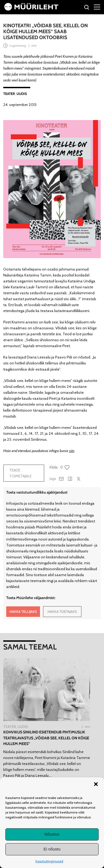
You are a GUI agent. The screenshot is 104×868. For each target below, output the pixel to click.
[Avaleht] (31, 9)
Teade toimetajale (20, 473)
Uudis (22, 94)
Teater (9, 94)
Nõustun (52, 834)
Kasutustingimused (49, 861)
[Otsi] (87, 8)
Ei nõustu (52, 849)
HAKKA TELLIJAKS (23, 611)
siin (72, 451)
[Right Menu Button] (97, 7)
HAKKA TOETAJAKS (62, 611)
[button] (96, 784)
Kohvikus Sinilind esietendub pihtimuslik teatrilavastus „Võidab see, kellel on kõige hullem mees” (46, 738)
